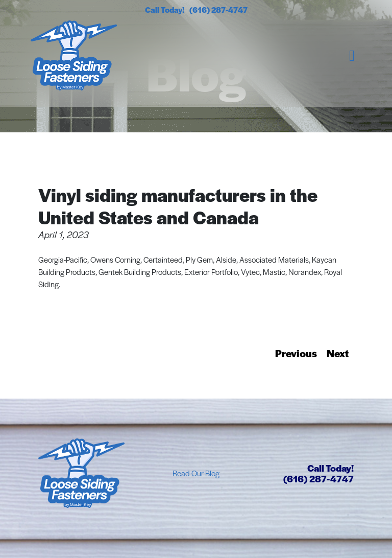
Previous (296, 353)
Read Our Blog (196, 473)
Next (338, 353)
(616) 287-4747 (218, 9)
